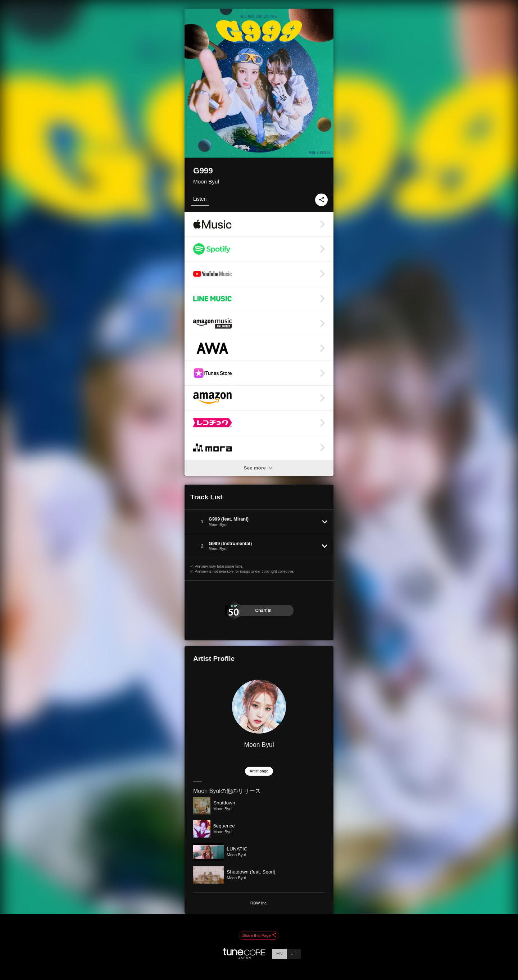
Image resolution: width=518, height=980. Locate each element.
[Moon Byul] (259, 707)
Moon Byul (206, 182)
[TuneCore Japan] (245, 957)
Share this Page (259, 935)
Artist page (259, 771)
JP (294, 954)
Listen (200, 199)
